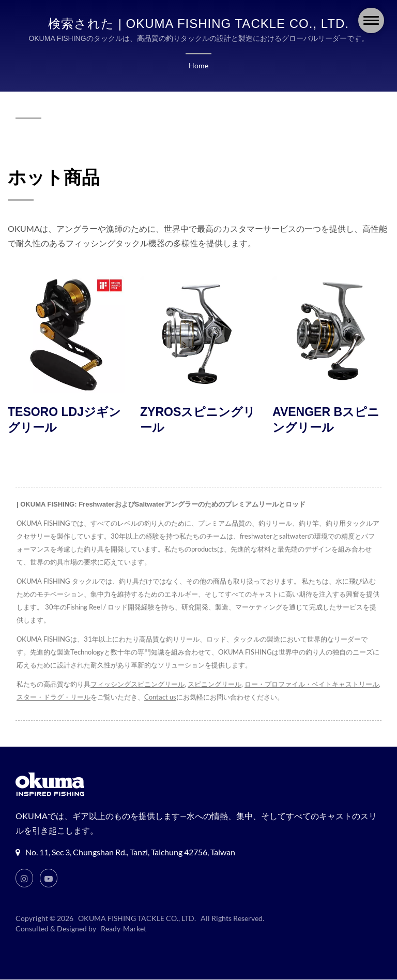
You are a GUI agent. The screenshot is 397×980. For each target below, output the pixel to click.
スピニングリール (215, 685)
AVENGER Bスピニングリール (326, 420)
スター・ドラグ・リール (57, 698)
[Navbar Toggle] (371, 20)
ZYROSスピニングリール (198, 420)
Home (198, 66)
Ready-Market (125, 929)
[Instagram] (24, 879)
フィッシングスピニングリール (138, 685)
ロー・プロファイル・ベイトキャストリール (313, 685)
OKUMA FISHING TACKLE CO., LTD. (138, 919)
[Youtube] (49, 879)
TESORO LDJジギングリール (64, 420)
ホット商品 (54, 177)
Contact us (164, 698)
